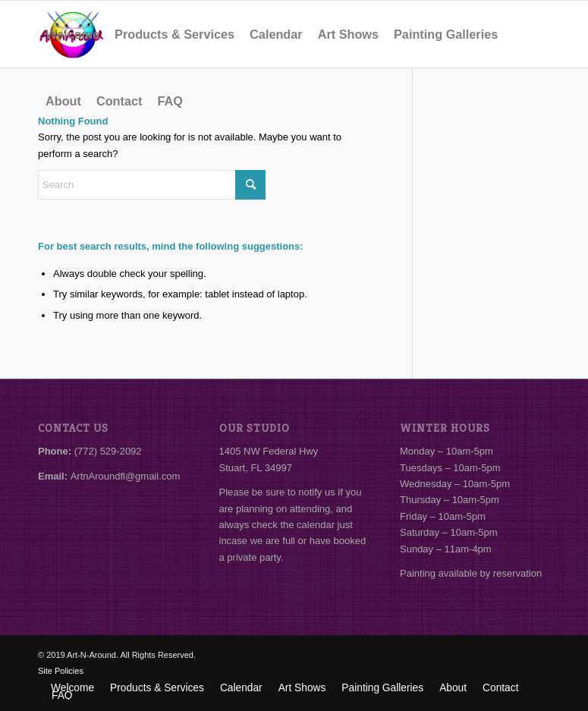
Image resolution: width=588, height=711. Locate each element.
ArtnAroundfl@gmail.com (126, 476)
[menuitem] (72, 34)
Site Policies (61, 671)
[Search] (152, 185)
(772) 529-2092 (108, 451)
